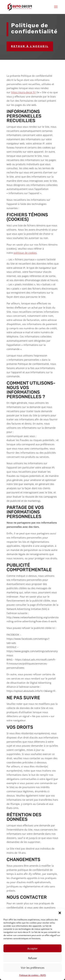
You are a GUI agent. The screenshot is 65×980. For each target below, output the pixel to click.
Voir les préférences (33, 968)
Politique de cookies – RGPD (33, 975)
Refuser (33, 958)
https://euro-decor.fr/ (23, 92)
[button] (60, 913)
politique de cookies (25, 253)
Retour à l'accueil (30, 46)
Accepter (32, 948)
